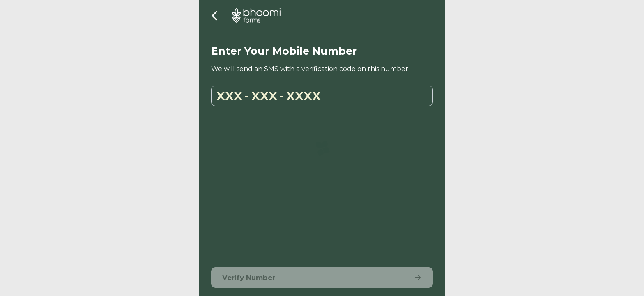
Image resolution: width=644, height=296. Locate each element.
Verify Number (322, 278)
